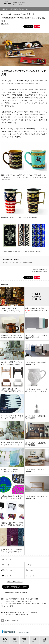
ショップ (8, 576)
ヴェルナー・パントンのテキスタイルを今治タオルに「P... (12, 551)
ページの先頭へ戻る (12, 621)
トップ (7, 565)
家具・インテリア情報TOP (10, 599)
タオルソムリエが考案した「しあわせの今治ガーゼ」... (12, 470)
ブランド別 (5, 601)
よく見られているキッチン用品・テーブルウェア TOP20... (37, 390)
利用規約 (34, 612)
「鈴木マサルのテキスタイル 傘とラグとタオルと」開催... (12, 497)
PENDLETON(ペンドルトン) (20, 601)
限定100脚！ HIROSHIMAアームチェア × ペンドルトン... (12, 444)
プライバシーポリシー (21, 615)
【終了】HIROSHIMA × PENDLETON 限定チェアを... (12, 390)
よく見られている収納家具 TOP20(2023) (36, 444)
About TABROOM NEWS (9, 612)
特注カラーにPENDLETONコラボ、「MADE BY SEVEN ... (12, 524)
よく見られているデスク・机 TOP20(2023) (36, 497)
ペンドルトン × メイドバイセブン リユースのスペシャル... (12, 417)
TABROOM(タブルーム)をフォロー (15, 593)
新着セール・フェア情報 (35, 308)
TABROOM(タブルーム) (15, 582)
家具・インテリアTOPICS (29, 599)
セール (32, 576)
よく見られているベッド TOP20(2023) (35, 471)
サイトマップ (24, 612)
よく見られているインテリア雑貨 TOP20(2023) (36, 337)
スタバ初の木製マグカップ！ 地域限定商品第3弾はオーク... (12, 337)
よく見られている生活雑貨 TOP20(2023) (36, 364)
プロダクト (9, 570)
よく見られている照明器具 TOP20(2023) (36, 417)
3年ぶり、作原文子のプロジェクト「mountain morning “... (12, 363)
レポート (33, 570)
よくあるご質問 (6, 615)
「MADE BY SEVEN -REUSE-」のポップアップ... (11, 310)
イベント (33, 565)
